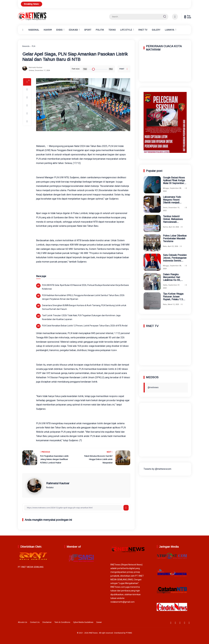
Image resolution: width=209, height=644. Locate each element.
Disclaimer (47, 622)
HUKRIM (48, 30)
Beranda (26, 46)
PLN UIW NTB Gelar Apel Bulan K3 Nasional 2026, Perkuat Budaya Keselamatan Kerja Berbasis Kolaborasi (85, 287)
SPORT (88, 30)
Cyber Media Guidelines (83, 622)
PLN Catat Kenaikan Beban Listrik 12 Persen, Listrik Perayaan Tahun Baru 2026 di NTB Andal (85, 326)
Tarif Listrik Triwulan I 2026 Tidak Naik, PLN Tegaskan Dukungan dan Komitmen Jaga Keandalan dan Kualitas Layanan (81, 317)
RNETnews (93, 633)
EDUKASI (73, 30)
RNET (143, 30)
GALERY (156, 30)
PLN (34, 46)
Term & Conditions (62, 622)
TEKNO (112, 30)
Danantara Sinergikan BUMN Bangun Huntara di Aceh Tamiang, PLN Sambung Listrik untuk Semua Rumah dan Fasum (84, 307)
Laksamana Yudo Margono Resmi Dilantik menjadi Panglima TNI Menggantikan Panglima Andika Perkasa (172, 200)
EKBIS (59, 30)
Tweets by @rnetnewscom (157, 469)
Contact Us (35, 622)
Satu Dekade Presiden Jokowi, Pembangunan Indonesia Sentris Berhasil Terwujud (175, 258)
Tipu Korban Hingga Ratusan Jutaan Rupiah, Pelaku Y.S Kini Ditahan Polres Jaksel (173, 297)
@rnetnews (153, 387)
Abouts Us (22, 622)
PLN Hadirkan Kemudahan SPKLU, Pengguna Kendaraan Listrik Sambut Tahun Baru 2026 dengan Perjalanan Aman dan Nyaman (83, 297)
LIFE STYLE (126, 30)
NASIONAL (34, 30)
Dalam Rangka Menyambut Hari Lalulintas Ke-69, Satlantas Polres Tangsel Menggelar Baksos (173, 277)
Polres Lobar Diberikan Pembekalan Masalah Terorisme (175, 238)
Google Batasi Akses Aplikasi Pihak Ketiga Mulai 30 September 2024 (174, 181)
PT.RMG (129, 633)
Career (99, 622)
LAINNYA (170, 30)
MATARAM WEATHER (165, 66)
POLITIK (100, 30)
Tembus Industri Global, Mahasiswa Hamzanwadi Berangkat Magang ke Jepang (175, 219)
